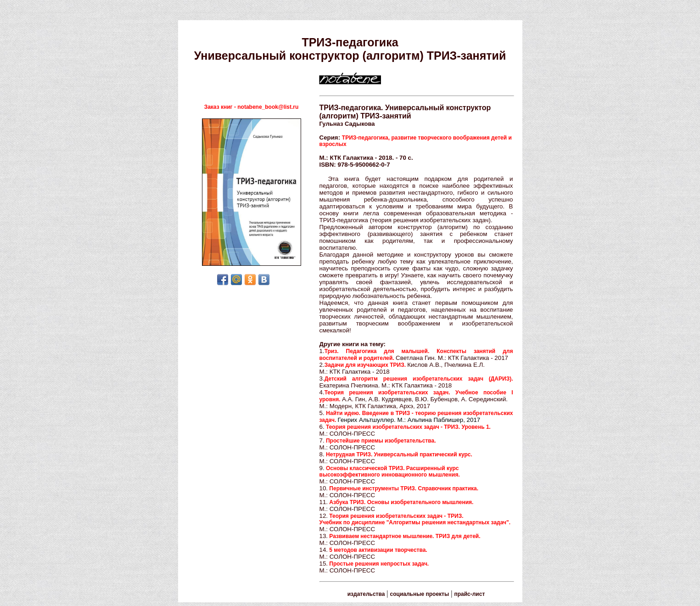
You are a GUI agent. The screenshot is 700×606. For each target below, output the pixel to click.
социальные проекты (420, 594)
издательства (366, 594)
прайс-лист (469, 594)
